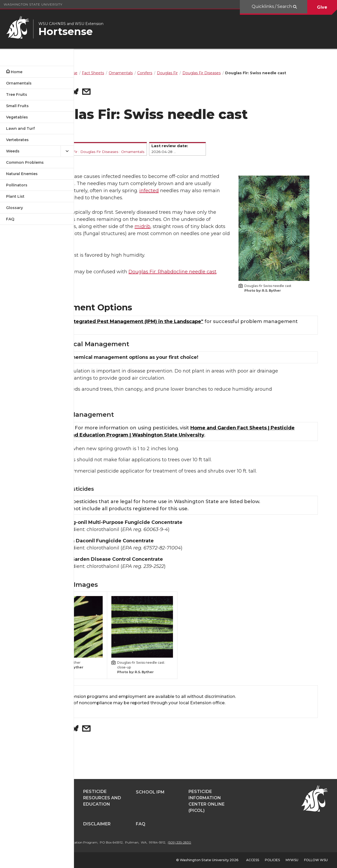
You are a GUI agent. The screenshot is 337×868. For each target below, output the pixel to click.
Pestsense (100, 792)
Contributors (105, 824)
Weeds (13, 151)
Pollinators (17, 185)
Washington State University (33, 4)
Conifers (101, 157)
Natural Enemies (22, 174)
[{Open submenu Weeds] (67, 151)
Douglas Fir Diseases (154, 157)
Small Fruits (17, 106)
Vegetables (17, 117)
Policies (272, 860)
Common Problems (25, 162)
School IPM (207, 792)
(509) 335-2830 (236, 842)
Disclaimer (153, 824)
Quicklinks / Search (272, 6)
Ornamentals (19, 83)
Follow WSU (316, 860)
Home (17, 72)
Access (253, 860)
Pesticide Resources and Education (158, 798)
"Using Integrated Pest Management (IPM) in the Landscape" (182, 332)
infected (150, 203)
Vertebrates (17, 140)
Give (322, 7)
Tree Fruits (17, 95)
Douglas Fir (122, 157)
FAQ (10, 219)
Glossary (14, 208)
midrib (140, 246)
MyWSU (292, 860)
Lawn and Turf (20, 128)
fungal (110, 182)
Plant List (15, 196)
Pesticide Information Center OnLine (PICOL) (263, 801)
